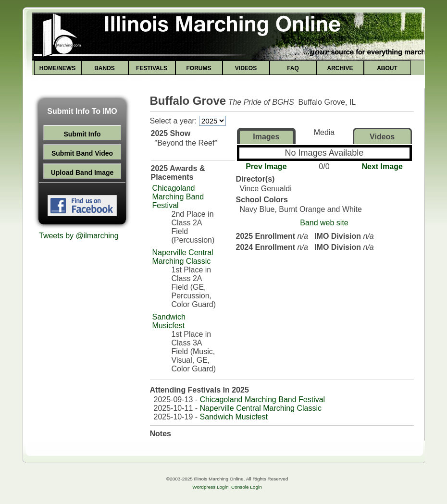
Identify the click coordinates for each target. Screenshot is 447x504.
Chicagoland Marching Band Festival (178, 197)
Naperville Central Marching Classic (183, 257)
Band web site (324, 223)
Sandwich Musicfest (169, 321)
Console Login (247, 487)
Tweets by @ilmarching (79, 236)
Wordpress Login (210, 487)
